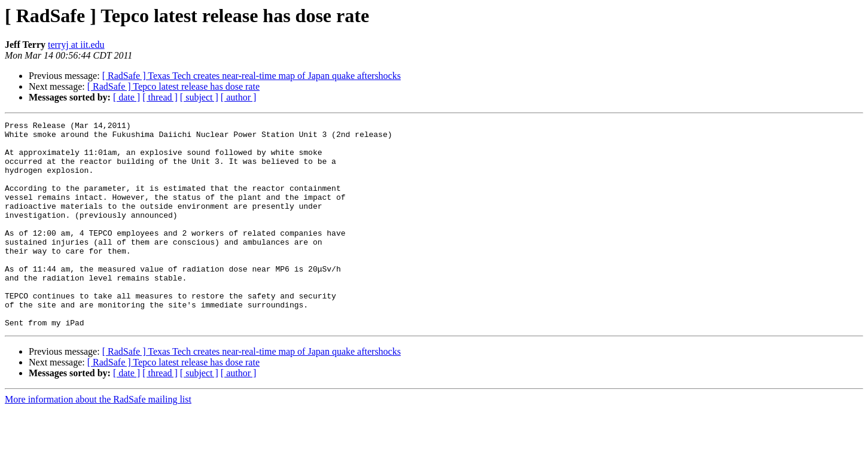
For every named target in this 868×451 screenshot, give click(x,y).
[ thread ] (160, 97)
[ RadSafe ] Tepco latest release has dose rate (173, 86)
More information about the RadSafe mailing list (98, 441)
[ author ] (239, 97)
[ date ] (127, 97)
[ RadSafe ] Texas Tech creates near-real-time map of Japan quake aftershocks (252, 76)
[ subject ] (199, 97)
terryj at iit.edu (76, 45)
